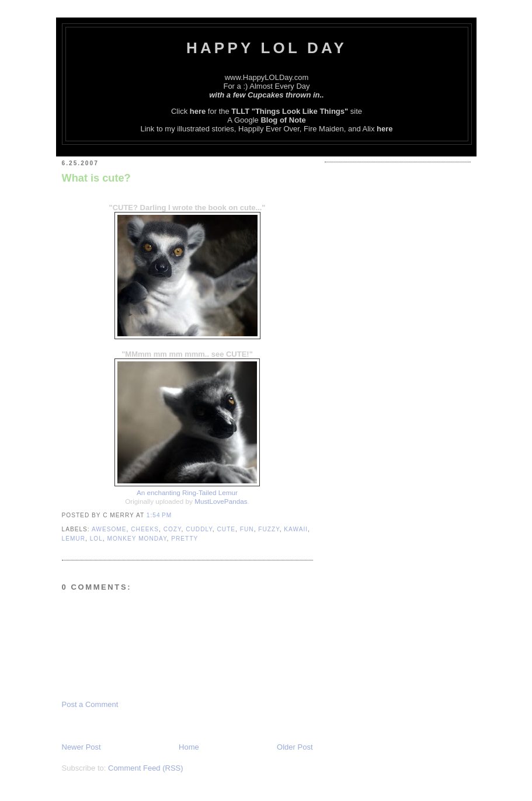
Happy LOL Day (267, 48)
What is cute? (96, 178)
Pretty (185, 539)
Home (189, 747)
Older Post (295, 747)
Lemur (74, 539)
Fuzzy (269, 529)
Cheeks (145, 529)
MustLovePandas (221, 501)
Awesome (109, 529)
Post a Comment (90, 704)
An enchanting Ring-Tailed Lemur (187, 492)
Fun (247, 529)
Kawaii (296, 529)
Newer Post (81, 747)
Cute (226, 529)
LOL (96, 539)
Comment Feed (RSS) (146, 768)
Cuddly (199, 529)
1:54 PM (159, 515)
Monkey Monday (137, 539)
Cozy (173, 529)
